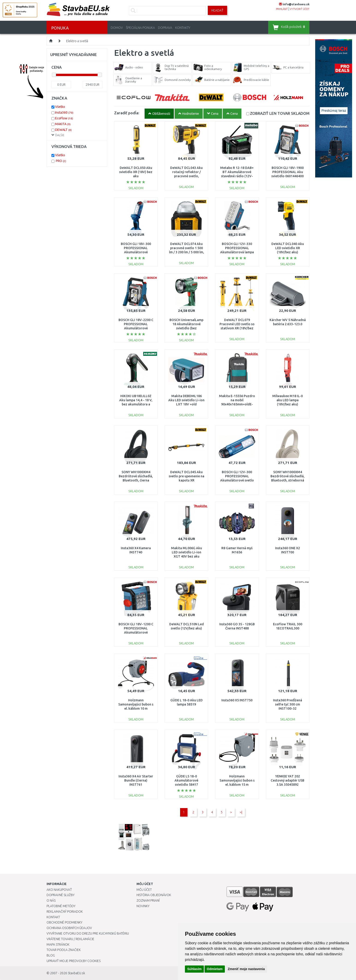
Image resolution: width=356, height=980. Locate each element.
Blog (51, 955)
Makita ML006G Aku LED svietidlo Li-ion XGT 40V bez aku (187, 552)
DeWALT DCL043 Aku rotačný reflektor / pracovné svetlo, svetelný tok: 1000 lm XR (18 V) (186, 176)
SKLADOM (280, 113)
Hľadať (217, 10)
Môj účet (144, 890)
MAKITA (63, 124)
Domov (117, 28)
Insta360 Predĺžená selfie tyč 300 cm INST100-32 (288, 704)
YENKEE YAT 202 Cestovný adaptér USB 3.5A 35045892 (288, 780)
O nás (51, 900)
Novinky (143, 906)
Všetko (60, 107)
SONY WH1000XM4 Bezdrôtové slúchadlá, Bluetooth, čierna (136, 476)
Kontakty (183, 28)
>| (241, 812)
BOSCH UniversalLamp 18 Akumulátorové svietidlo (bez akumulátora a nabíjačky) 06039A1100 (187, 328)
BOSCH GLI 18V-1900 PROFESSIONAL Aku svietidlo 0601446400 (288, 172)
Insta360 (64, 112)
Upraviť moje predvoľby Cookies (74, 961)
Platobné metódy (61, 906)
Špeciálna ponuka (140, 28)
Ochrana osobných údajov (69, 928)
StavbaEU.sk (76, 973)
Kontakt (53, 917)
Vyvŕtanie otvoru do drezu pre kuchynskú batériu (88, 933)
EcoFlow (64, 118)
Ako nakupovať (59, 890)
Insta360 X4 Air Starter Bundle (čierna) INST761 (136, 780)
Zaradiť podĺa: (127, 113)
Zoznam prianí (148, 900)
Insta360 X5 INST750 (237, 700)
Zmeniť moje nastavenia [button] (246, 969)
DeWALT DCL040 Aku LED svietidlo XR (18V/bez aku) (288, 248)
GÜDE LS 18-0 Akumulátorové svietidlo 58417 (186, 780)
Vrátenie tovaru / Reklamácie (70, 939)
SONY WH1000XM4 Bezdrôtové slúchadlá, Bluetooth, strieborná (288, 476)
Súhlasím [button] (194, 969)
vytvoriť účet (300, 9)
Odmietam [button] (215, 969)
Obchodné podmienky (64, 922)
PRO (61, 161)
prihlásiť (282, 9)
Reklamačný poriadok (65, 912)
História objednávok (154, 895)
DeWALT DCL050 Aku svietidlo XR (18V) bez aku (136, 172)
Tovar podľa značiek (64, 950)
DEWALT (63, 130)
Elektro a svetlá (77, 41)
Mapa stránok (58, 945)
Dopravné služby (61, 895)
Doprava (165, 28)
